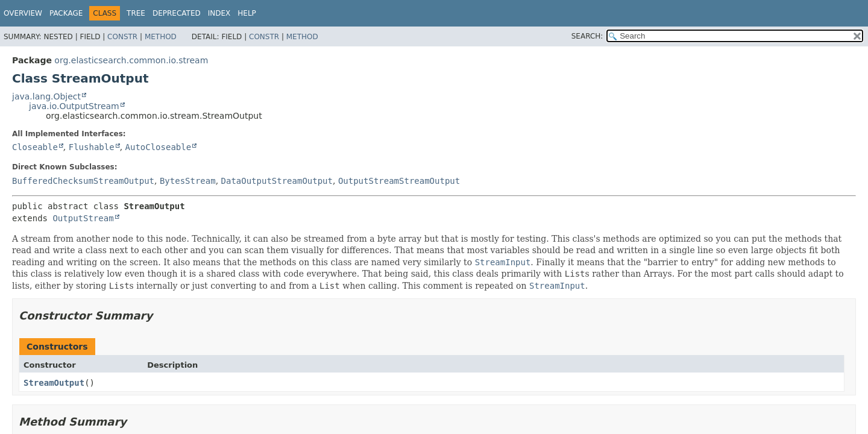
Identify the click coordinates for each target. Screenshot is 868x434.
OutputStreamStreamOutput (399, 181)
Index (219, 13)
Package (66, 13)
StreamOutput (54, 383)
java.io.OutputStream (74, 106)
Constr (122, 37)
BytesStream (188, 181)
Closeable (35, 147)
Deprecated (177, 13)
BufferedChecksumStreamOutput (83, 181)
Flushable (92, 147)
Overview (23, 13)
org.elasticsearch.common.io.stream (131, 60)
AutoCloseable (159, 147)
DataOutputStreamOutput (277, 181)
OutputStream (83, 218)
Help (247, 13)
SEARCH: (587, 36)
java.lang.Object (46, 96)
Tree (136, 13)
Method (161, 37)
